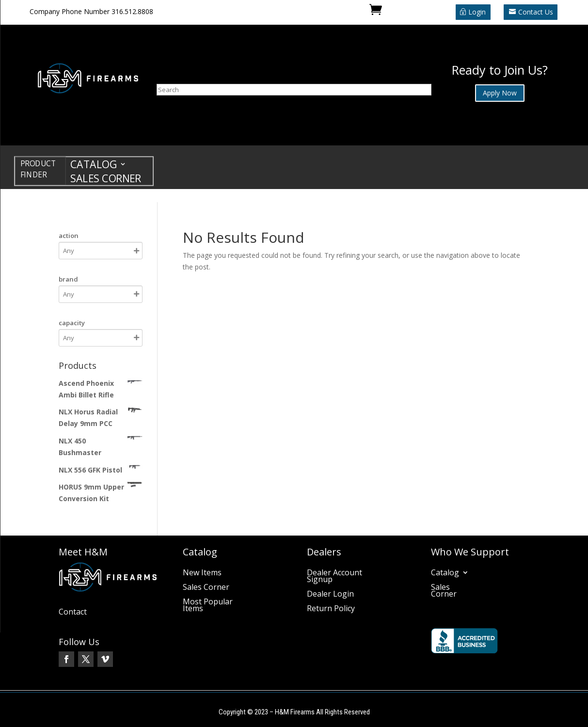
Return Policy (331, 609)
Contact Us (536, 12)
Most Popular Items (208, 606)
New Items (202, 573)
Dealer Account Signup (334, 577)
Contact (73, 613)
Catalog (94, 166)
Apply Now (500, 93)
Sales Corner (106, 180)
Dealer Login (330, 595)
